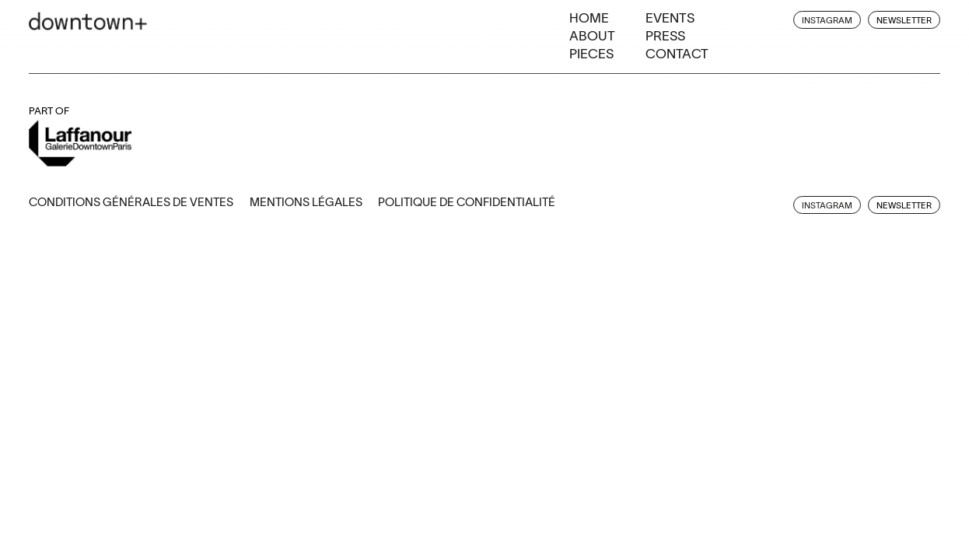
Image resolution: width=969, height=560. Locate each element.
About (592, 36)
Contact (677, 54)
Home (589, 18)
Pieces (591, 54)
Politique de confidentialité (467, 202)
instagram (827, 20)
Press (665, 36)
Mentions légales (306, 202)
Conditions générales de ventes (131, 202)
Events (670, 18)
